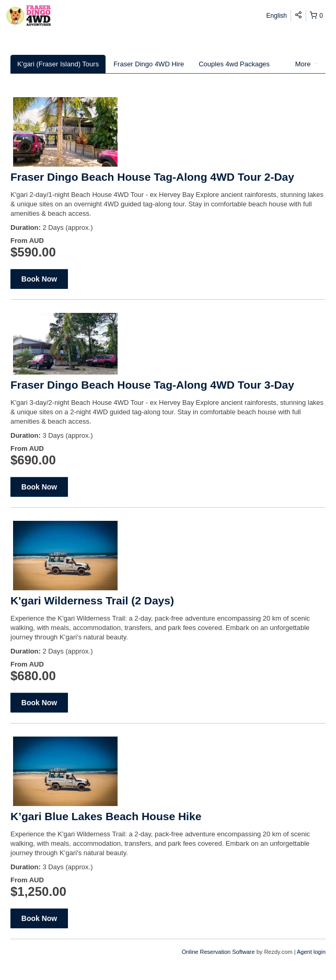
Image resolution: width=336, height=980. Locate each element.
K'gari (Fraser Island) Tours (58, 64)
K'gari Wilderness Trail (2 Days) (92, 600)
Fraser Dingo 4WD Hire (149, 64)
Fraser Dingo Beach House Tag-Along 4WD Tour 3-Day (152, 385)
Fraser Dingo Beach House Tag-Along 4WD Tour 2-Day (152, 177)
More (306, 64)
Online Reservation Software (218, 952)
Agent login (311, 952)
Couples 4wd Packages (234, 64)
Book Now (39, 279)
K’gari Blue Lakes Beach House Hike (106, 816)
